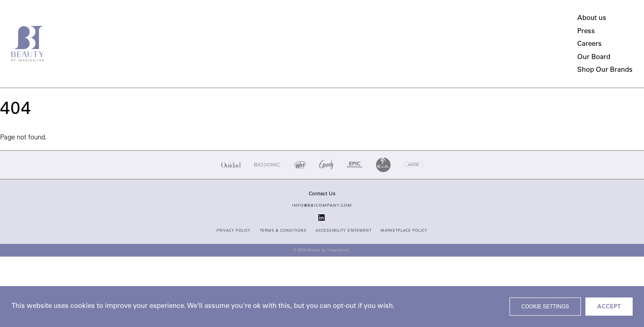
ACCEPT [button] (609, 307)
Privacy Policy (234, 231)
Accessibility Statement (344, 231)
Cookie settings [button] (545, 307)
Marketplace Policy (404, 231)
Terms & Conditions (283, 231)
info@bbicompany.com (322, 206)
